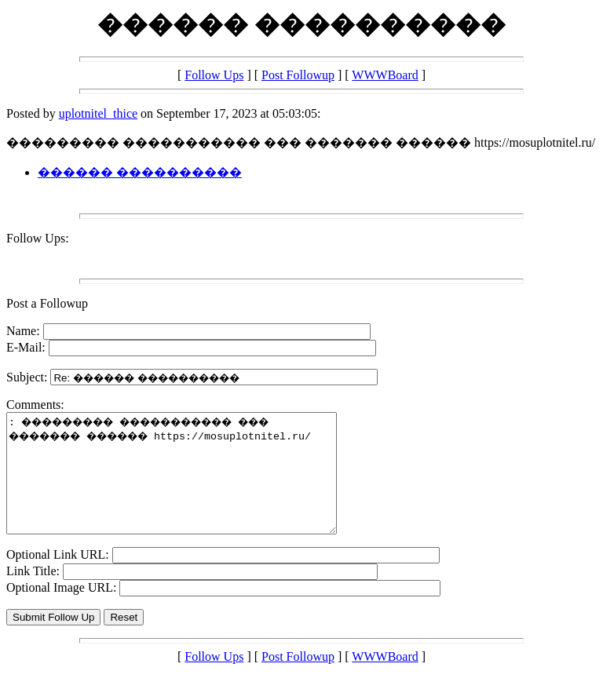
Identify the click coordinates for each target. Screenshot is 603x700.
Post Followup (298, 75)
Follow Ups (214, 75)
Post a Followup (47, 303)
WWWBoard (385, 75)
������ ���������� (140, 172)
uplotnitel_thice (98, 113)
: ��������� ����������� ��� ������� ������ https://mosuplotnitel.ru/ (191, 485)
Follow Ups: (38, 238)
